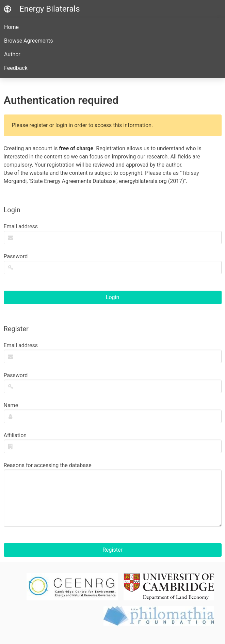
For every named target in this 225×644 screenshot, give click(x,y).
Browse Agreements (29, 41)
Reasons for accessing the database (113, 494)
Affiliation (113, 443)
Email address (113, 234)
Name (113, 413)
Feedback (16, 68)
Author (12, 54)
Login (112, 297)
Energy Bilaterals (42, 9)
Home (11, 27)
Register (112, 550)
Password (113, 264)
